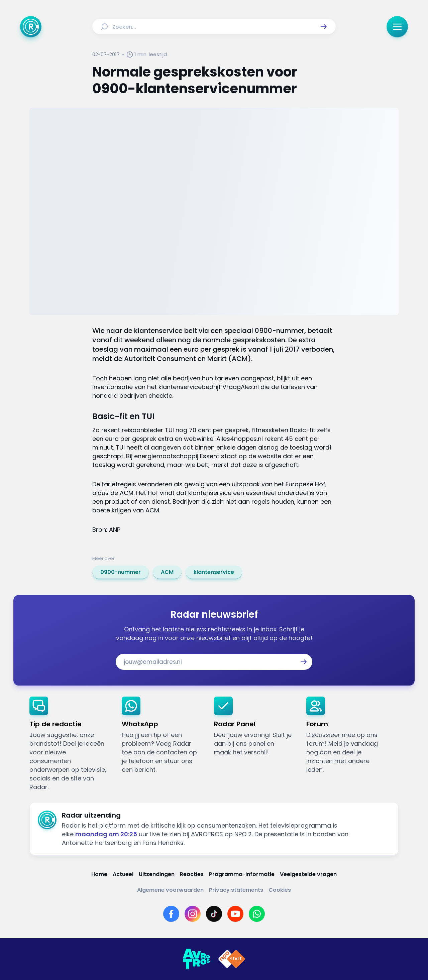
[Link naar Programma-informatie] (242, 874)
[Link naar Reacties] (192, 874)
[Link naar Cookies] (280, 890)
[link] (121, 572)
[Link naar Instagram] (193, 914)
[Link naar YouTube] (235, 914)
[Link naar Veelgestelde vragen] (308, 874)
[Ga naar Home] (31, 27)
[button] (324, 27)
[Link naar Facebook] (171, 914)
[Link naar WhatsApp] (257, 914)
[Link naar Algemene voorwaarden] (170, 890)
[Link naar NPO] (232, 959)
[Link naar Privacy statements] (236, 890)
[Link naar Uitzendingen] (157, 874)
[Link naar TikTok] (214, 914)
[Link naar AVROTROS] (196, 959)
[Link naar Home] (99, 874)
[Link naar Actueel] (123, 874)
